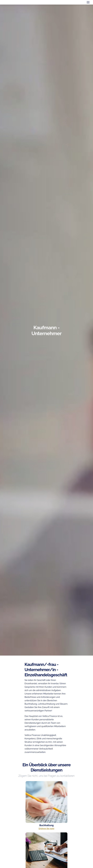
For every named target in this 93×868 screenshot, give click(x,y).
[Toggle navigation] (88, 2)
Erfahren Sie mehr (47, 829)
